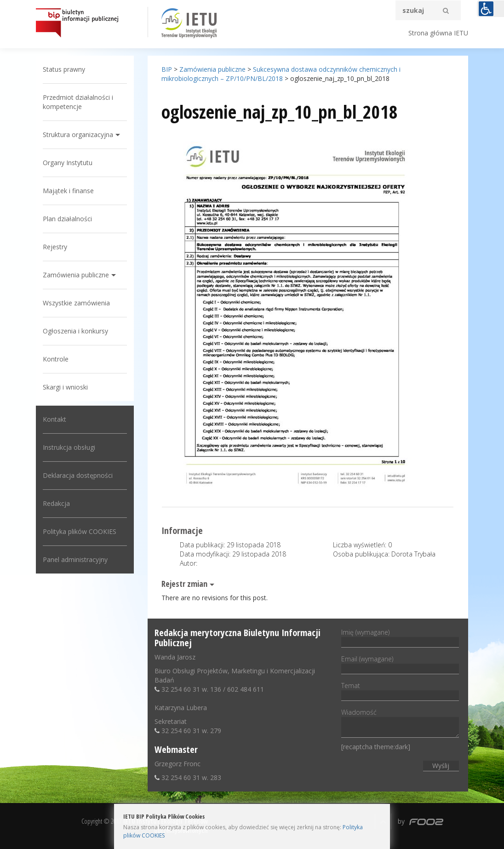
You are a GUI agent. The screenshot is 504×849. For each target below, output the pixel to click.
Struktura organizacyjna (78, 135)
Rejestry (55, 247)
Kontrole (56, 359)
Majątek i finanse (68, 191)
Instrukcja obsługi (69, 447)
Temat (400, 690)
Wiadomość (400, 724)
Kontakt (54, 419)
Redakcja (56, 503)
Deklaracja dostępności (78, 475)
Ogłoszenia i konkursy (75, 331)
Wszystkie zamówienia (76, 303)
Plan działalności (67, 219)
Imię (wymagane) (400, 637)
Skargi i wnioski (65, 387)
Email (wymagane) (400, 664)
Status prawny (64, 69)
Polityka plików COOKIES (80, 531)
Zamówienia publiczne (76, 275)
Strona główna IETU (438, 33)
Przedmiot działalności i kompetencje (78, 102)
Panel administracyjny (75, 559)
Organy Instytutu (68, 163)
